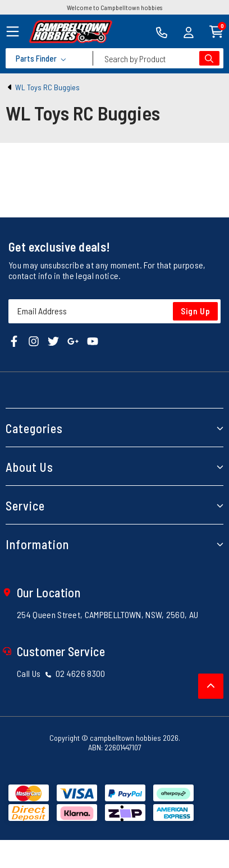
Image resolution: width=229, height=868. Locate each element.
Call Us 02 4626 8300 (61, 673)
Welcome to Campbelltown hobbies (114, 7)
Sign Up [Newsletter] (196, 311)
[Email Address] (114, 311)
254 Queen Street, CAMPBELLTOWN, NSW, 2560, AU (107, 614)
